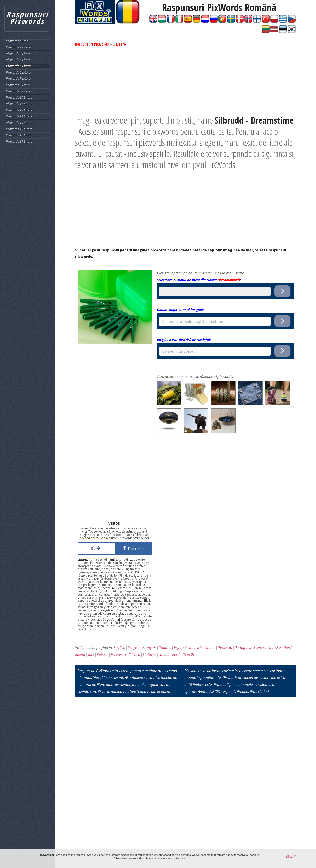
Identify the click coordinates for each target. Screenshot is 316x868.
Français (149, 647)
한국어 (188, 654)
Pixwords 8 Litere (18, 85)
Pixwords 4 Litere (18, 60)
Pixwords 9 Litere (18, 91)
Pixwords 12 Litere (19, 110)
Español (180, 647)
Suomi (80, 654)
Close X (291, 857)
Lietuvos (149, 654)
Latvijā (164, 654)
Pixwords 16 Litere (19, 135)
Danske (275, 647)
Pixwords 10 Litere (19, 98)
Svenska (260, 647)
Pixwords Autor (17, 41)
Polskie (103, 654)
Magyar (134, 647)
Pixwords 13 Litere (19, 116)
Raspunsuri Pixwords (92, 44)
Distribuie (133, 548)
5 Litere (120, 44)
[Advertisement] (186, 80)
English (119, 647)
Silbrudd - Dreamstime (254, 120)
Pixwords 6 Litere (18, 72)
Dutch (211, 647)
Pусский (225, 647)
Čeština (134, 654)
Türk (91, 654)
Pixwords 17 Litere (19, 142)
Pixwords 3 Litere (18, 54)
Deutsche (196, 647)
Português (243, 647)
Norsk (288, 647)
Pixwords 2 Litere (18, 47)
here (183, 858)
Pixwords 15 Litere (19, 129)
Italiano (165, 647)
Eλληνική (118, 654)
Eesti (176, 654)
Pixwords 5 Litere (18, 66)
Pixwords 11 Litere (19, 104)
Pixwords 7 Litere (18, 79)
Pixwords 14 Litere (19, 123)
